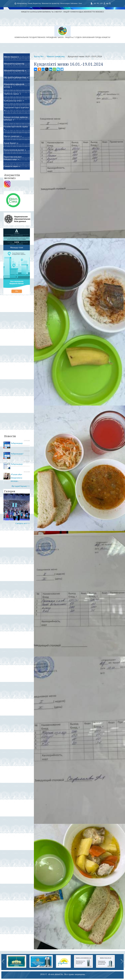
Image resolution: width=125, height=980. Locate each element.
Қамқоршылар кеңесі (14, 101)
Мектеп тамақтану (13, 136)
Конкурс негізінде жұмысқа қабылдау (16, 118)
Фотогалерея (65, 3)
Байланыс (74, 3)
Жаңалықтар (22, 3)
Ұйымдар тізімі (17, 247)
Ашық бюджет (11, 143)
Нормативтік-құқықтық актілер (14, 86)
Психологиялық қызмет (15, 150)
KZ (95, 3)
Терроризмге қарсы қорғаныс (16, 109)
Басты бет (39, 56)
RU (98, 3)
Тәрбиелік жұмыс (12, 94)
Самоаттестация (12, 166)
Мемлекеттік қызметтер (51, 3)
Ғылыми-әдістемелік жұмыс (16, 128)
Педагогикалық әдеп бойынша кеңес (13, 158)
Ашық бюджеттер (34, 3)
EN (101, 3)
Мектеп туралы (11, 57)
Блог (80, 3)
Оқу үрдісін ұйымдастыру (16, 77)
